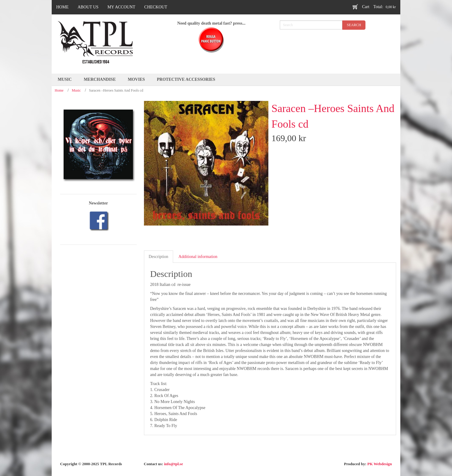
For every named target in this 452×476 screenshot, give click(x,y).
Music (76, 90)
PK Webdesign (380, 464)
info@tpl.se (174, 464)
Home (59, 90)
